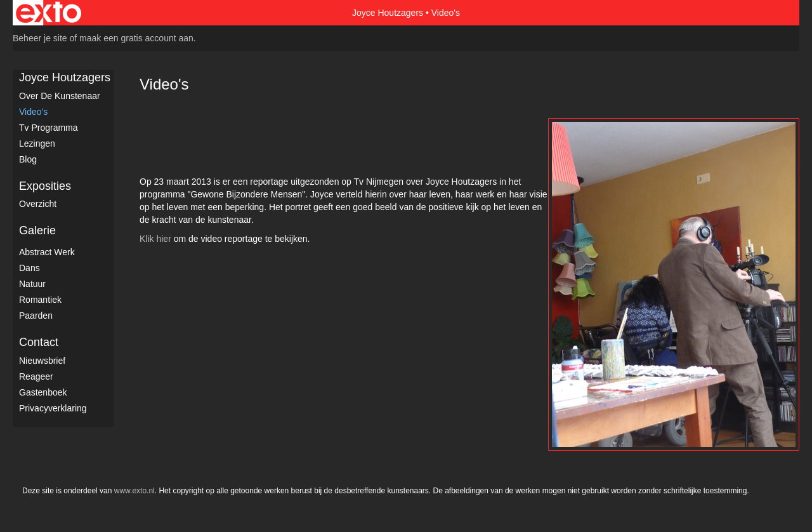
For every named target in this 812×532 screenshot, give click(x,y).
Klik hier (155, 239)
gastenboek (43, 392)
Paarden (36, 316)
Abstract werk (47, 252)
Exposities (45, 186)
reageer (36, 376)
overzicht (38, 204)
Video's (33, 112)
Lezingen (37, 143)
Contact (39, 342)
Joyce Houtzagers (388, 13)
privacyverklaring (53, 408)
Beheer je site (40, 38)
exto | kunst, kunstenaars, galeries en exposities (49, 13)
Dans (29, 268)
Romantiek (40, 300)
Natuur (32, 284)
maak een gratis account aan (136, 38)
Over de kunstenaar (60, 96)
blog (28, 159)
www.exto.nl (134, 491)
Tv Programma (49, 128)
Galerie (37, 230)
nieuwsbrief (42, 361)
